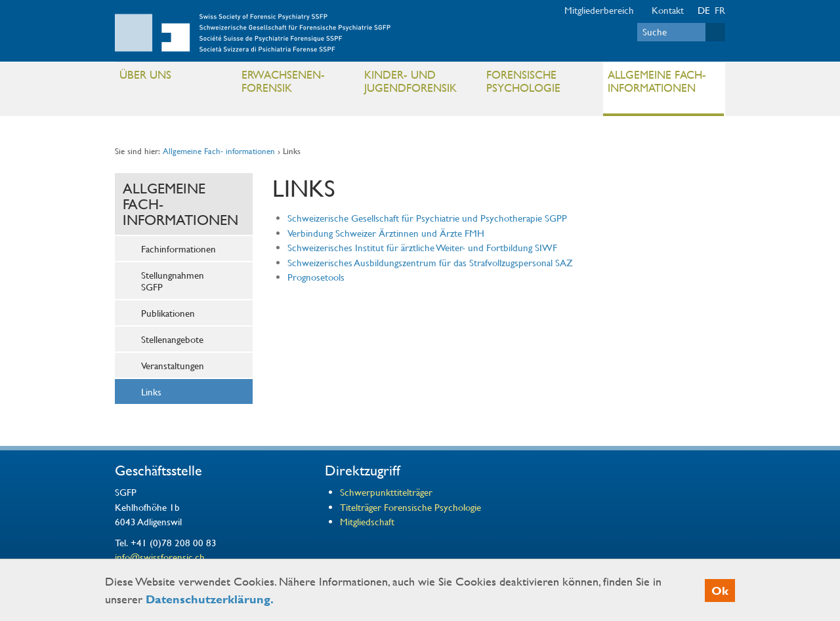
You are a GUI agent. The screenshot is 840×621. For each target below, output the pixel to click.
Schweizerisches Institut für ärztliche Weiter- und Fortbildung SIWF (422, 247)
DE (704, 10)
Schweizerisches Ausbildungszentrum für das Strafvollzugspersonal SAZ (430, 262)
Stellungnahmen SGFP (173, 281)
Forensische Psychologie (542, 84)
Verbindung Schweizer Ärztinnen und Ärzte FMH (386, 233)
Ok (720, 591)
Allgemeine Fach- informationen (663, 84)
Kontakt (668, 10)
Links (151, 391)
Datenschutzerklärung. (210, 599)
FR (720, 10)
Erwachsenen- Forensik (297, 84)
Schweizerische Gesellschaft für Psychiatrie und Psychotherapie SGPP (429, 218)
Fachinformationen (178, 249)
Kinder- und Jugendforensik (420, 84)
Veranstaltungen (173, 365)
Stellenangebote (172, 339)
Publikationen (168, 313)
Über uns (175, 77)
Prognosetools (316, 277)
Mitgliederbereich (599, 10)
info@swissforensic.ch (160, 557)
